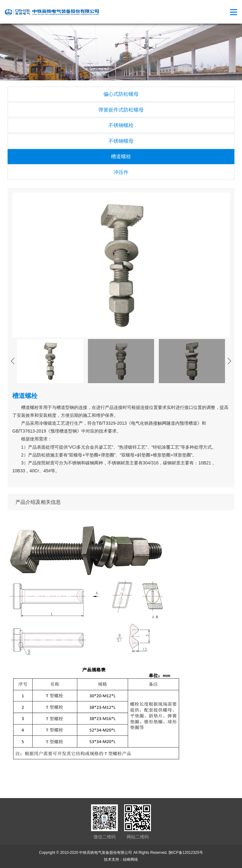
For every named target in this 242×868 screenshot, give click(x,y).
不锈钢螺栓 (121, 125)
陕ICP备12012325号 (186, 853)
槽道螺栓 (121, 156)
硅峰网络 (130, 859)
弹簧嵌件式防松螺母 (121, 110)
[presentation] (13, 361)
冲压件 (121, 172)
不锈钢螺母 (121, 141)
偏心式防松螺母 (121, 94)
